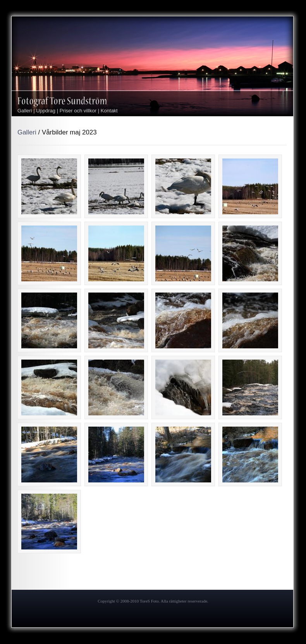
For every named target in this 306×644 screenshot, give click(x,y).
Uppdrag (46, 111)
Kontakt (109, 111)
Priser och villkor (78, 111)
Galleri (25, 111)
